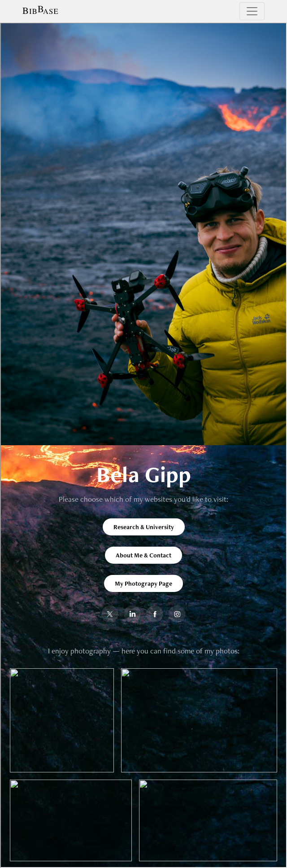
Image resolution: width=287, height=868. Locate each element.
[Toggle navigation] (252, 11)
